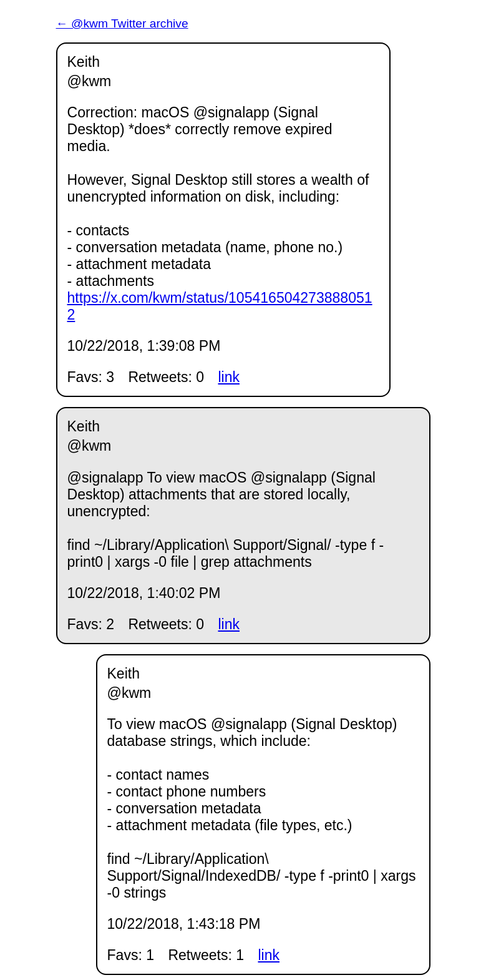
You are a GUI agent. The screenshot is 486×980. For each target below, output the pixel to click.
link (229, 377)
